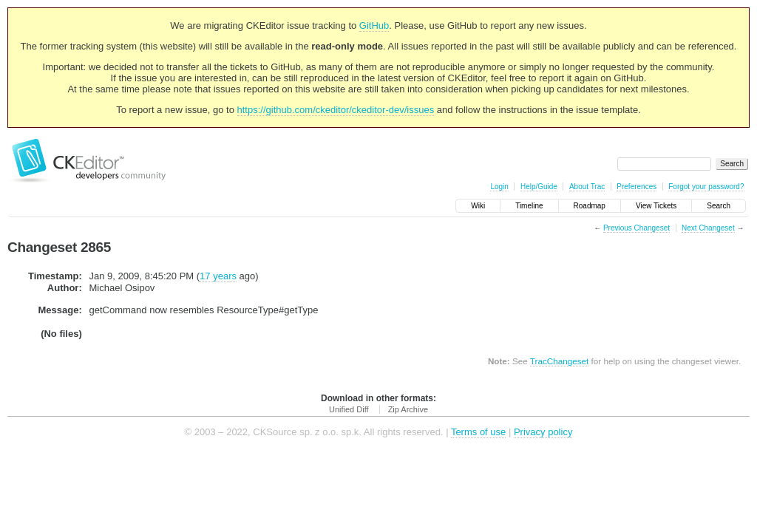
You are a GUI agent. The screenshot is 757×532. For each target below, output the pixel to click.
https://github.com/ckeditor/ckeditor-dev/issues (336, 110)
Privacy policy (543, 432)
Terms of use (478, 432)
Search (719, 206)
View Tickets (656, 206)
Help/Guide (539, 187)
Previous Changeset (637, 228)
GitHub (374, 25)
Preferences (637, 187)
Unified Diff (349, 409)
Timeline (529, 206)
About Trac (587, 187)
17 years (218, 276)
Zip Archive (408, 409)
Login (499, 187)
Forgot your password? (706, 187)
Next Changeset (708, 228)
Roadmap (590, 206)
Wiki (478, 206)
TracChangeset (559, 361)
